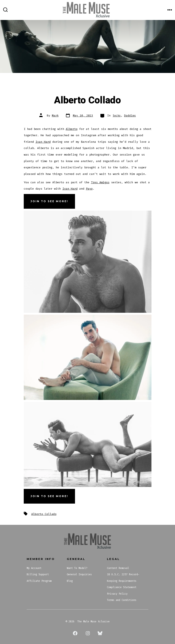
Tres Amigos (100, 182)
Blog (70, 581)
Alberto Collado (44, 514)
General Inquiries (79, 574)
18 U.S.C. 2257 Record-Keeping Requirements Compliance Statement (123, 581)
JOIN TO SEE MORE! (49, 201)
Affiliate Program (39, 581)
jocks (117, 115)
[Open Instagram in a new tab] (88, 633)
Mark (55, 115)
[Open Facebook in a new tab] (75, 633)
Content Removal (118, 568)
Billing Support (38, 574)
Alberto (72, 129)
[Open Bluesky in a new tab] (100, 633)
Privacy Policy (117, 594)
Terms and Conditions (122, 600)
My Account (34, 568)
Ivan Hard (43, 142)
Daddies (130, 115)
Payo (89, 189)
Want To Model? (77, 568)
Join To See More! (49, 496)
